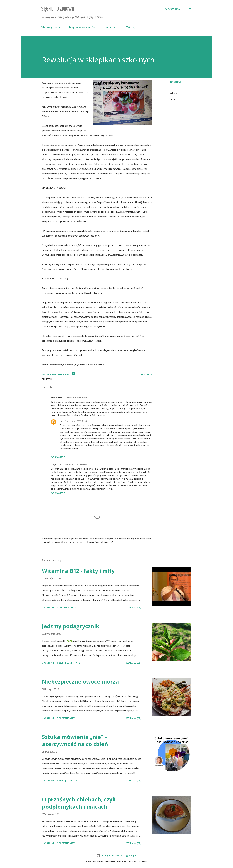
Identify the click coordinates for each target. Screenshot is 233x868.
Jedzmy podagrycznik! (71, 626)
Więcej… (132, 27)
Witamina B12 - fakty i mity (78, 571)
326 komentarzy (66, 607)
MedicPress (57, 398)
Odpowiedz (58, 457)
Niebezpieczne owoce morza (80, 682)
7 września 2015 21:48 (76, 421)
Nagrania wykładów (82, 27)
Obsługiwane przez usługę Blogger (116, 856)
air (61, 421)
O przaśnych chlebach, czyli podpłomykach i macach (79, 803)
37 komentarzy (66, 843)
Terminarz (111, 27)
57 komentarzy (66, 718)
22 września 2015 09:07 (75, 464)
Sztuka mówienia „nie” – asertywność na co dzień (75, 740)
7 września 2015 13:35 (76, 398)
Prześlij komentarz (68, 663)
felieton (172, 99)
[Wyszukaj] (174, 9)
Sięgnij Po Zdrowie (58, 9)
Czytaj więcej (134, 607)
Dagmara (56, 464)
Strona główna (51, 27)
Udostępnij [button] (175, 82)
